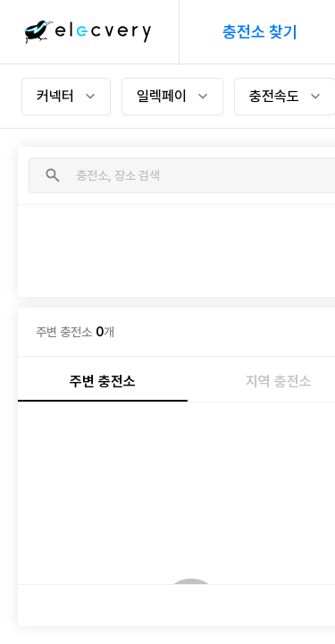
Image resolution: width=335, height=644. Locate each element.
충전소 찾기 (260, 32)
